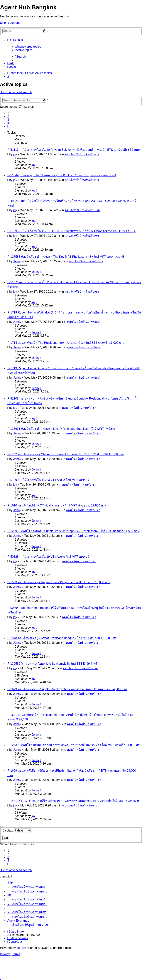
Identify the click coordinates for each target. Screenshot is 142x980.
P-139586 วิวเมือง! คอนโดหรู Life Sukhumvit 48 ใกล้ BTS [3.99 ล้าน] (52, 664)
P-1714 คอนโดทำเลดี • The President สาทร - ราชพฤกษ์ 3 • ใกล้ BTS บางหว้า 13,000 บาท (66, 343)
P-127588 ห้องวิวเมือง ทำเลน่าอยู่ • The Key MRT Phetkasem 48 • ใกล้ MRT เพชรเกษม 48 (66, 257)
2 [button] (8, 116)
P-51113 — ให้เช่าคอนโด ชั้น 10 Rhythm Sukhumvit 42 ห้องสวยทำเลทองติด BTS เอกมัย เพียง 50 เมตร (74, 150)
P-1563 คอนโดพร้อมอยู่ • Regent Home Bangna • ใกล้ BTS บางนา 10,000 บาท (59, 582)
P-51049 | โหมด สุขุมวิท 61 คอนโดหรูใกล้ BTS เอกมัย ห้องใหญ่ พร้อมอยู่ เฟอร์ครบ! (62, 175)
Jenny (17, 261)
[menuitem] (28, 47)
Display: (17, 830)
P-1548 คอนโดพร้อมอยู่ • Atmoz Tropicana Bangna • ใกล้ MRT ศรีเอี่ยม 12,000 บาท (62, 638)
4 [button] (8, 123)
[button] (8, 126)
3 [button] (8, 120)
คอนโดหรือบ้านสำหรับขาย (82, 210)
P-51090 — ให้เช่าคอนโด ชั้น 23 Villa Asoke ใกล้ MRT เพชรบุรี (48, 480)
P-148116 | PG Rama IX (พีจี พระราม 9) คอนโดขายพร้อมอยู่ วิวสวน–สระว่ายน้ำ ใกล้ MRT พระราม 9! (73, 801)
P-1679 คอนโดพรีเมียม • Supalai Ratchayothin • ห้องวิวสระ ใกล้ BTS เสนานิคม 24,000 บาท (67, 689)
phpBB (21, 948)
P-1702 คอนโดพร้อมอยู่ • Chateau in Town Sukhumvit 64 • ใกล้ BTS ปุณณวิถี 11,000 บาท (66, 454)
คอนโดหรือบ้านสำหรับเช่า (82, 154)
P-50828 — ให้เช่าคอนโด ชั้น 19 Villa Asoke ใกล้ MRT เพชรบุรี (48, 557)
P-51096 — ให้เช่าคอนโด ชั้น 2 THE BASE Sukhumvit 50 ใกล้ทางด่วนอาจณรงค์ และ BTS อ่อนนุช (71, 231)
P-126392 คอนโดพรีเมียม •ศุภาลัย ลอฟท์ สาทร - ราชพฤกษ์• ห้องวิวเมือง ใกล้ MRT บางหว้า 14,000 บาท (74, 745)
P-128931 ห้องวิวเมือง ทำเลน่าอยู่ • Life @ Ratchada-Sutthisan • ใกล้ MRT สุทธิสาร (61, 429)
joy (15, 154)
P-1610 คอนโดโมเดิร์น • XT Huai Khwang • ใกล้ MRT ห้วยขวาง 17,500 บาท (57, 505)
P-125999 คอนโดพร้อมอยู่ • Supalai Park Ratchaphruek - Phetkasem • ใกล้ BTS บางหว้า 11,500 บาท (73, 531)
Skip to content (10, 23)
